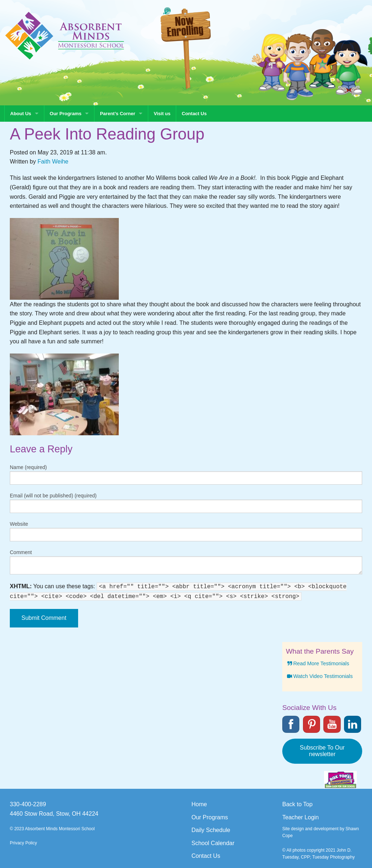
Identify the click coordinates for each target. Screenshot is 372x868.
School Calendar (213, 843)
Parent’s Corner (118, 114)
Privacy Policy (23, 843)
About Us (21, 114)
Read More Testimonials (318, 663)
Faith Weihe (53, 162)
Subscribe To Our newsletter (322, 751)
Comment (21, 552)
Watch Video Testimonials (319, 676)
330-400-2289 (28, 804)
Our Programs (66, 114)
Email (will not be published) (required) (53, 496)
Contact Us (194, 114)
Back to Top (297, 804)
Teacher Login (301, 817)
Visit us (162, 114)
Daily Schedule (211, 830)
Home (199, 804)
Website (19, 524)
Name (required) (28, 467)
